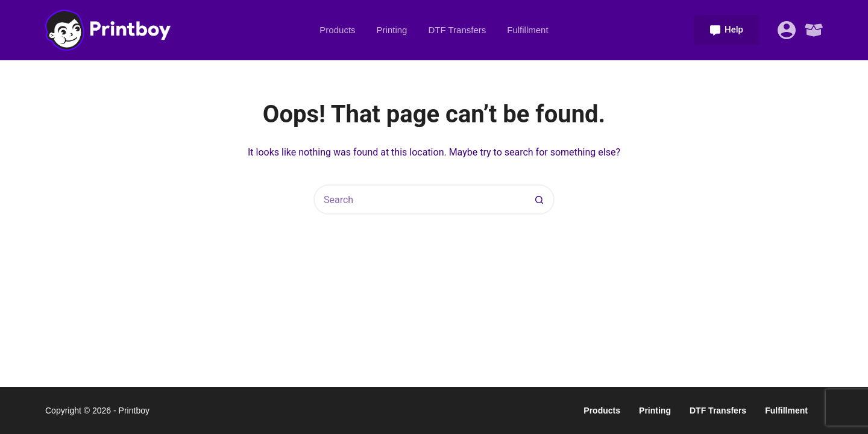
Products (337, 30)
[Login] (787, 30)
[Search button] (539, 200)
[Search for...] (419, 200)
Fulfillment (527, 30)
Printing (392, 30)
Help (727, 30)
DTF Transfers (457, 30)
